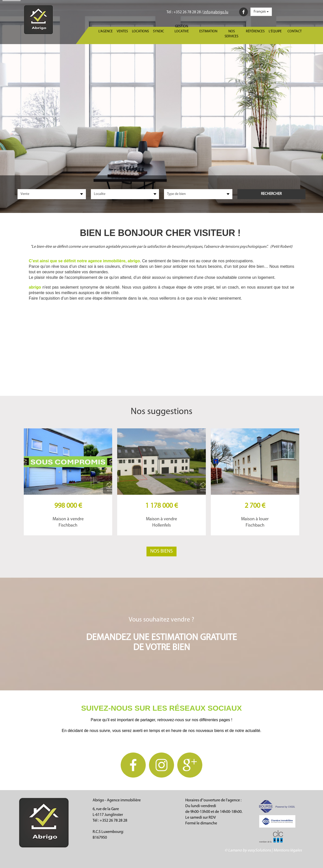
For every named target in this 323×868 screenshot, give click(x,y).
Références (255, 31)
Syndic (158, 31)
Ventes (122, 31)
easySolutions (259, 850)
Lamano (235, 850)
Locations (140, 31)
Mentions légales (288, 850)
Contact (295, 31)
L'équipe (275, 31)
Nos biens (161, 551)
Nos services (231, 34)
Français (261, 12)
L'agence (106, 31)
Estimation (208, 31)
